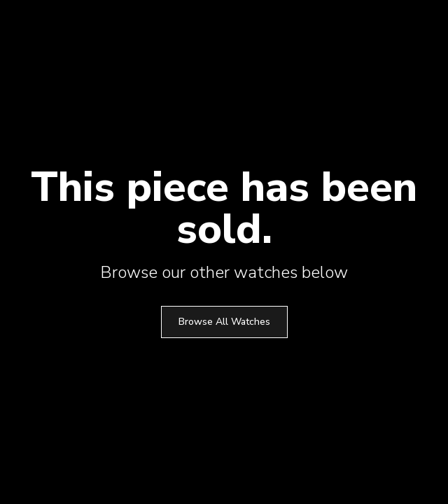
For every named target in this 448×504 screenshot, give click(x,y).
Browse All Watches (224, 322)
